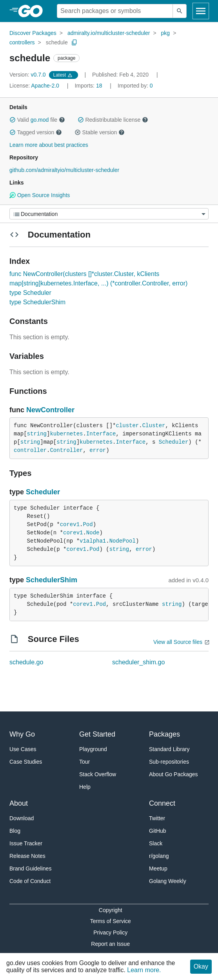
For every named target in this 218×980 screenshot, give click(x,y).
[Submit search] (180, 11)
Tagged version (36, 132)
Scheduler (174, 442)
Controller (66, 450)
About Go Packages (173, 774)
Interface (101, 434)
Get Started (97, 734)
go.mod (40, 120)
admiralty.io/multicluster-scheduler (109, 33)
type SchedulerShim (37, 302)
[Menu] (109, 214)
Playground (93, 749)
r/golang (159, 856)
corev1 (70, 525)
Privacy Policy (110, 932)
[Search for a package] (115, 11)
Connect (162, 803)
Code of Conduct (30, 881)
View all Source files (178, 642)
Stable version (100, 132)
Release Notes (27, 856)
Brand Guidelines (30, 868)
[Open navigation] (201, 11)
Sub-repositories (169, 762)
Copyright (111, 910)
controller (30, 450)
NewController (50, 410)
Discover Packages (33, 33)
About (19, 803)
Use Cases (23, 749)
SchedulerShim (52, 580)
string (37, 434)
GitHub (158, 831)
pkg (166, 33)
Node (93, 533)
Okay (201, 966)
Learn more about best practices (49, 145)
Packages (164, 734)
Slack (156, 843)
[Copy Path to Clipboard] (74, 42)
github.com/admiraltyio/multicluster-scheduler (64, 170)
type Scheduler (30, 293)
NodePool (123, 541)
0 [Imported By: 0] (135, 86)
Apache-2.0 (45, 86)
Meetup (158, 868)
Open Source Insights (40, 195)
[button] (13, 120)
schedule (57, 42)
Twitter (157, 818)
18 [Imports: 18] (89, 86)
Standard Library (169, 749)
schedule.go (26, 662)
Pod (88, 525)
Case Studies (26, 762)
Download (22, 818)
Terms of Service (111, 921)
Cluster (154, 426)
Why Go (22, 734)
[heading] (33, 11)
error (98, 450)
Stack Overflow (98, 774)
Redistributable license (113, 120)
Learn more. (144, 970)
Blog (15, 831)
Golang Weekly (168, 881)
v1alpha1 (93, 541)
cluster (127, 426)
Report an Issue (110, 944)
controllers (22, 42)
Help (85, 787)
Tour (84, 762)
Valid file (37, 120)
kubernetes (66, 434)
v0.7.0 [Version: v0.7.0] (28, 75)
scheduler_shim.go (138, 662)
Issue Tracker (26, 843)
